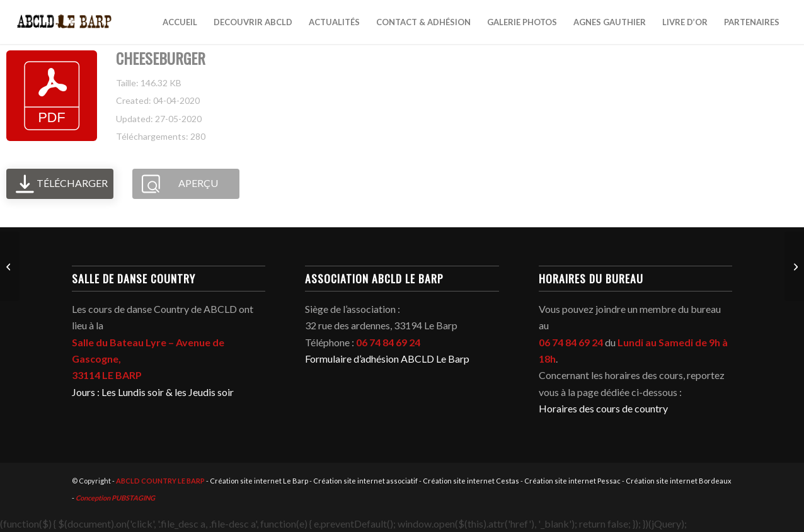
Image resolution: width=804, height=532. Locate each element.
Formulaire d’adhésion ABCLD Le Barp (387, 359)
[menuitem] (180, 22)
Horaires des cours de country (603, 408)
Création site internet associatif (365, 481)
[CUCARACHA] (794, 266)
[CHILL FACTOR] (10, 266)
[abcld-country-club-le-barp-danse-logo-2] (65, 22)
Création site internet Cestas (471, 481)
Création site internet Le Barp (259, 481)
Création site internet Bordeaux (679, 481)
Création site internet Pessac (572, 481)
